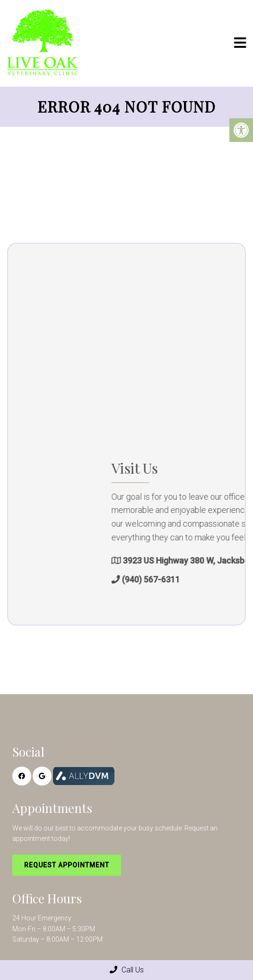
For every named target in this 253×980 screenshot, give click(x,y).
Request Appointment (67, 865)
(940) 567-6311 (193, 579)
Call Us (127, 970)
